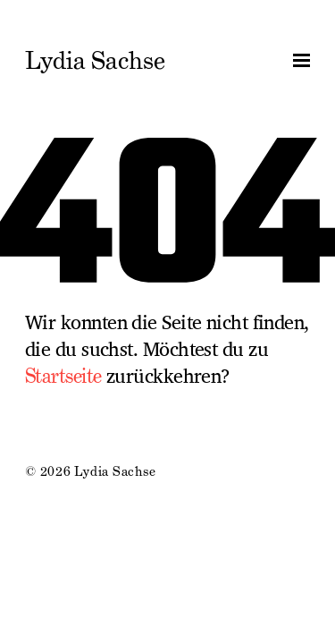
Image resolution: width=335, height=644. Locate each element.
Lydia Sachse (95, 61)
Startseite (63, 376)
